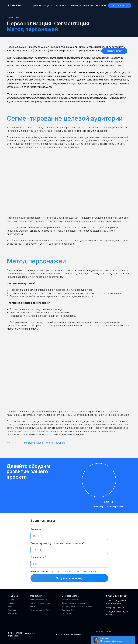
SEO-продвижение (39, 600)
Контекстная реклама (40, 603)
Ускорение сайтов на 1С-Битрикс (77, 607)
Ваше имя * (37, 529)
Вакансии (88, 5)
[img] (105, 620)
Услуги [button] (47, 6)
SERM (33, 607)
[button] (120, 6)
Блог (10, 607)
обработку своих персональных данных (83, 571)
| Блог (17, 17)
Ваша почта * (38, 557)
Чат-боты (66, 614)
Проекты (36, 5)
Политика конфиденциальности (69, 634)
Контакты (101, 5)
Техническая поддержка (73, 603)
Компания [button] (73, 5)
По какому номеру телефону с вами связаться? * (58, 543)
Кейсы (11, 603)
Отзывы (12, 600)
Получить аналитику (69, 578)
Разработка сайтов (71, 600)
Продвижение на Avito (40, 610)
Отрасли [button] (59, 5)
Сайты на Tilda (69, 610)
